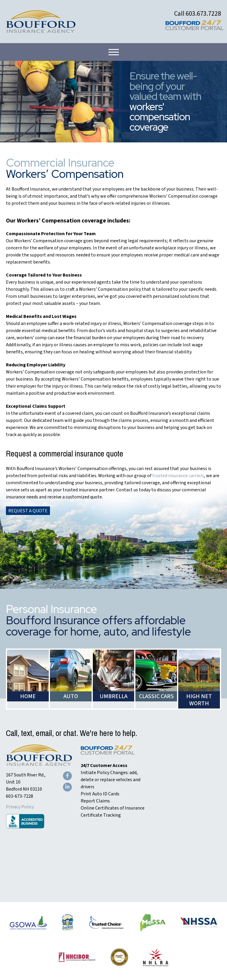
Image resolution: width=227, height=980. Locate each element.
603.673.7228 (203, 14)
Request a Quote (28, 511)
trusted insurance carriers (178, 476)
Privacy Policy (20, 807)
